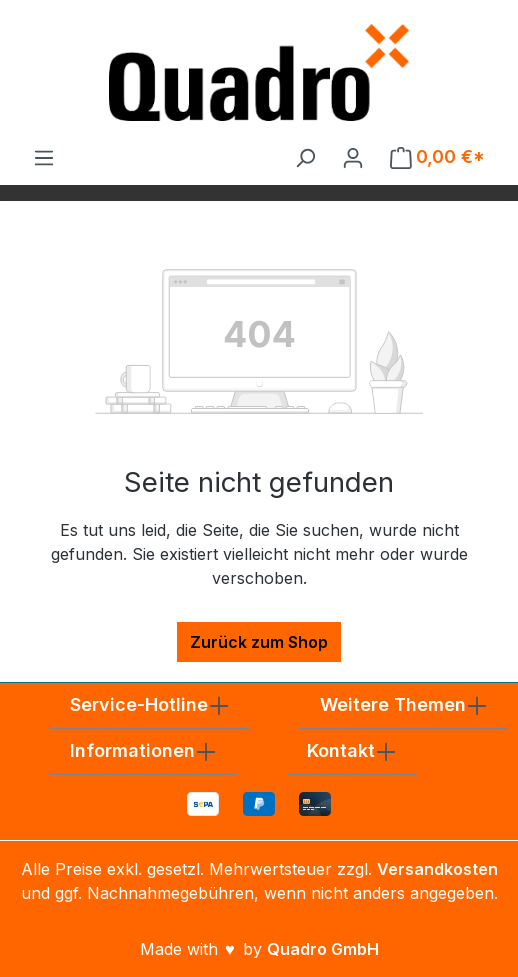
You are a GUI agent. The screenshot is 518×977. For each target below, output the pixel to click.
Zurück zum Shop (259, 642)
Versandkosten (437, 869)
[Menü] (44, 157)
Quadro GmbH (323, 949)
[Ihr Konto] (353, 157)
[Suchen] (305, 157)
